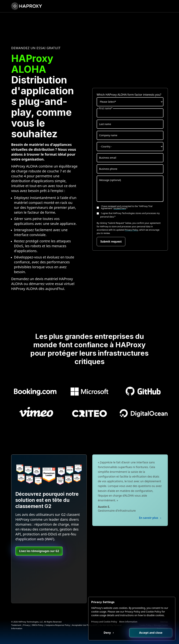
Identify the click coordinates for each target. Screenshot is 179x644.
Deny (108, 633)
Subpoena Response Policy (58, 625)
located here (120, 208)
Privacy (26, 625)
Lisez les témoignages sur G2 (39, 551)
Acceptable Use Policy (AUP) (85, 625)
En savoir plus (149, 518)
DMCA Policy (38, 625)
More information (128, 622)
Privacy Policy (132, 230)
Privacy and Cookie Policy (104, 622)
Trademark (16, 625)
